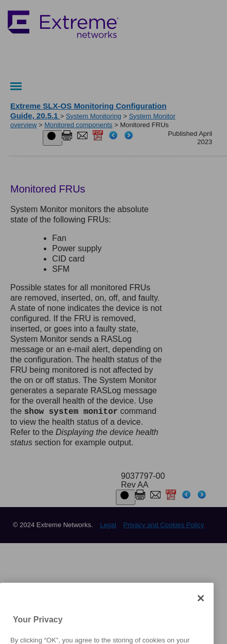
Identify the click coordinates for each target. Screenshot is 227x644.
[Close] (201, 615)
